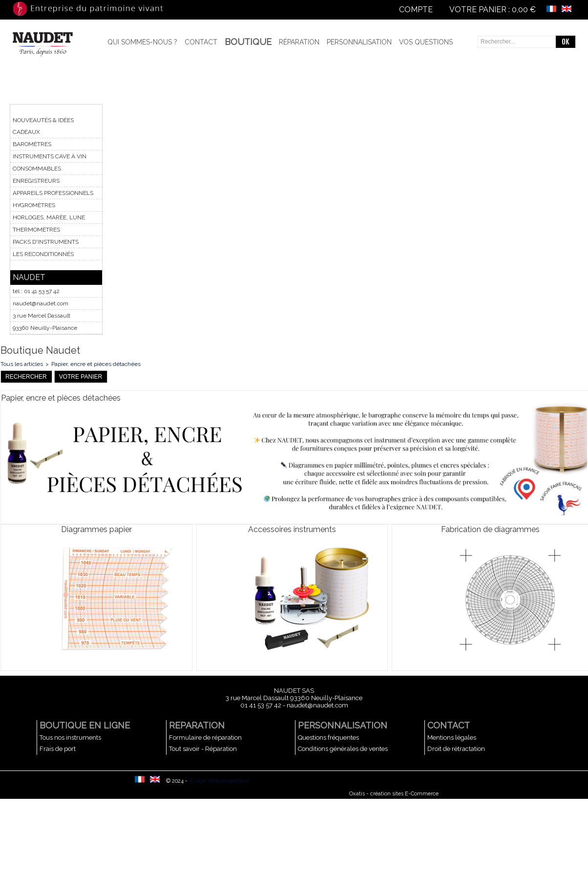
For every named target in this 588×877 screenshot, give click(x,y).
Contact (201, 42)
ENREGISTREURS (36, 181)
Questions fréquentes (328, 738)
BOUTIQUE (248, 42)
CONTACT (449, 725)
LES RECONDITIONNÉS (43, 254)
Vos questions (426, 42)
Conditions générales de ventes (343, 749)
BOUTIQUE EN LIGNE (85, 725)
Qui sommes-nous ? (142, 42)
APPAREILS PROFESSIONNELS (53, 193)
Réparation (299, 42)
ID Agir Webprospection (219, 781)
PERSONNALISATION (343, 725)
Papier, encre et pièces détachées (96, 364)
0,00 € (524, 10)
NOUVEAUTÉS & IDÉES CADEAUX (43, 126)
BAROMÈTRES (32, 144)
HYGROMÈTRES (34, 205)
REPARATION (197, 725)
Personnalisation (359, 42)
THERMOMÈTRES (36, 230)
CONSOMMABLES (37, 169)
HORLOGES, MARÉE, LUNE (49, 217)
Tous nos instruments (70, 738)
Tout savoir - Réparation (203, 749)
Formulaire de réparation (205, 738)
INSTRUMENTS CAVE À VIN (50, 156)
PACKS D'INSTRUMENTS (46, 242)
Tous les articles (22, 364)
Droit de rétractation (456, 749)
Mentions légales (452, 738)
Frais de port (58, 749)
